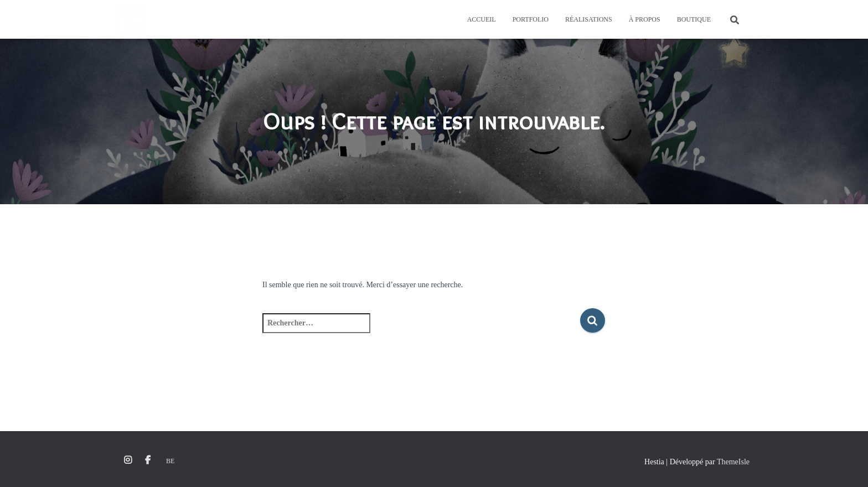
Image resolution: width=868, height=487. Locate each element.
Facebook (148, 460)
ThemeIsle (733, 462)
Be (170, 461)
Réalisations (589, 19)
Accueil (482, 19)
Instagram (128, 460)
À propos (645, 19)
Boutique (694, 19)
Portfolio (531, 19)
